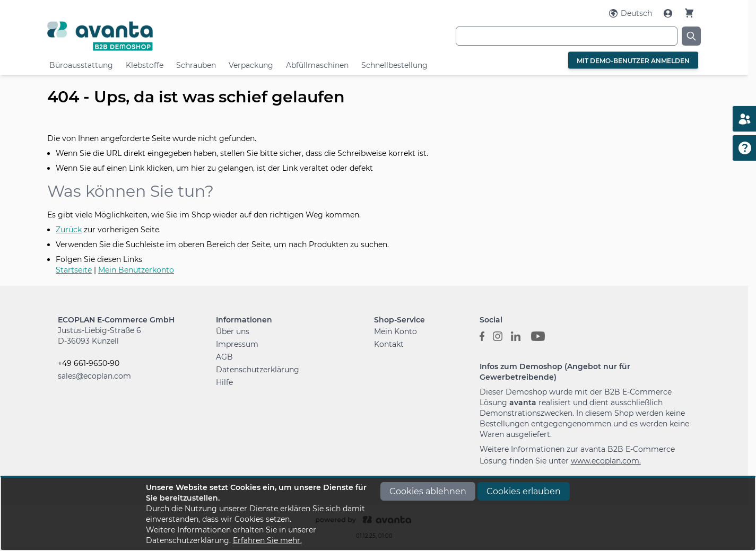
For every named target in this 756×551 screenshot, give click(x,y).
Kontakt (389, 344)
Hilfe (224, 382)
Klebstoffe (145, 65)
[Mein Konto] (669, 13)
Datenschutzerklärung (258, 370)
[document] (378, 514)
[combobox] (567, 36)
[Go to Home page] (156, 36)
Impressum (237, 344)
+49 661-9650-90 (89, 363)
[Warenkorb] (689, 13)
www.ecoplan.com (605, 461)
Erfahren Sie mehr (267, 540)
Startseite (74, 270)
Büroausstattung (81, 65)
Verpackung (251, 65)
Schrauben (196, 65)
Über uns (233, 331)
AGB (224, 357)
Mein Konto (396, 331)
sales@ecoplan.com (94, 376)
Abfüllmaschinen (317, 65)
